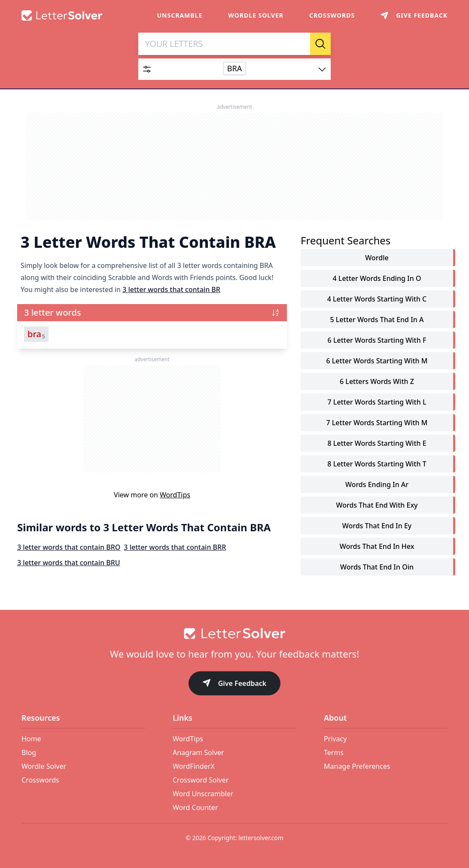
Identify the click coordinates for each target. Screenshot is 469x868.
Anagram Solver (198, 752)
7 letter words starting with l (377, 402)
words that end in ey (377, 526)
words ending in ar (377, 484)
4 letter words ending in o (377, 278)
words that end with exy (377, 505)
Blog (29, 752)
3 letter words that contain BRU (69, 563)
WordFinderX (194, 766)
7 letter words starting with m (377, 423)
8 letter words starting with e (377, 443)
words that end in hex (377, 546)
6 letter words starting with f (377, 340)
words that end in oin (377, 567)
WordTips (175, 495)
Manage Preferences (357, 766)
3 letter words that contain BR (171, 289)
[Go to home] (234, 633)
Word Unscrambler (203, 794)
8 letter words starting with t (377, 464)
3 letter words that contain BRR (175, 547)
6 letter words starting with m (377, 361)
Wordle (377, 258)
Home (31, 739)
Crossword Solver (201, 780)
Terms (334, 752)
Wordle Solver (256, 15)
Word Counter (195, 807)
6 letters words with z (377, 381)
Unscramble (180, 15)
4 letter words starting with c (377, 299)
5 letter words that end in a (377, 320)
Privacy (335, 739)
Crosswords (332, 15)
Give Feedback (235, 684)
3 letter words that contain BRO (69, 547)
